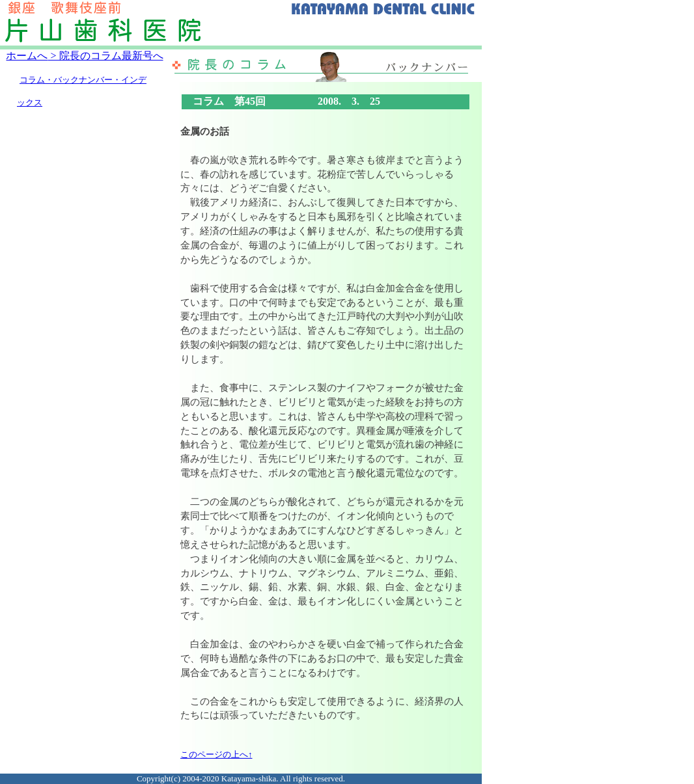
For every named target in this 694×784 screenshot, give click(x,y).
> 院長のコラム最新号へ (105, 56)
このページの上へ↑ (216, 754)
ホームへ (27, 56)
